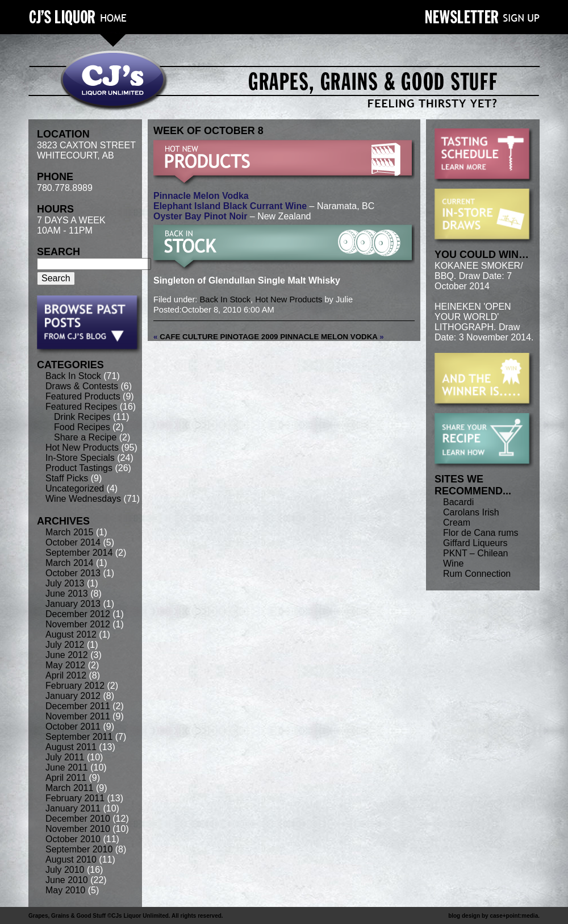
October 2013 (73, 573)
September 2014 (79, 553)
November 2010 (78, 829)
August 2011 (71, 747)
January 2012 (73, 696)
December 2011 (78, 706)
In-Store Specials (80, 458)
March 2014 (70, 563)
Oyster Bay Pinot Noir (200, 216)
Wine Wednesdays (83, 499)
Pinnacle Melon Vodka (201, 196)
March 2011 (70, 788)
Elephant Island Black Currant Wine (230, 206)
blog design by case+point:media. (494, 916)
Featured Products (83, 396)
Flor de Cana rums (481, 533)
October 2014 (73, 542)
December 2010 (78, 819)
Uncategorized (75, 488)
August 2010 (71, 860)
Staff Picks (67, 478)
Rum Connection (477, 574)
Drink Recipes (82, 417)
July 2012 (65, 645)
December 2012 (78, 614)
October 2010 (73, 839)
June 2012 (67, 655)
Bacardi (458, 502)
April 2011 (66, 778)
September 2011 (79, 737)
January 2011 (73, 808)
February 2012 (75, 686)
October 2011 (73, 727)
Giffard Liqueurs (475, 543)
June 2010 (67, 880)
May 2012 (65, 665)
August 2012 (71, 634)
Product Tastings (79, 468)
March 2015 (70, 532)
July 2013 (65, 583)
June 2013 (67, 594)
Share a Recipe (85, 437)
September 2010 (79, 849)
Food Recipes (82, 427)
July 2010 (65, 870)
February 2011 (75, 798)
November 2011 (78, 716)
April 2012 (66, 675)
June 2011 (67, 767)
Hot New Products (82, 448)
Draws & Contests (82, 386)
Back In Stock (73, 376)
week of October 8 (208, 131)
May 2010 (65, 890)
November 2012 (78, 624)
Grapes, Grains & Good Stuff (67, 916)
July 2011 (65, 757)
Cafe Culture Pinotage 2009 (219, 337)
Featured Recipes (81, 407)
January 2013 (73, 604)
